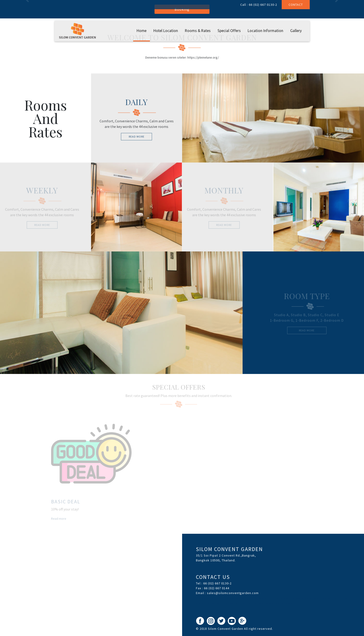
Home (142, 31)
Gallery (296, 31)
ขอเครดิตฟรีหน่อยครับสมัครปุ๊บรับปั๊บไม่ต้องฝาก (210, 598)
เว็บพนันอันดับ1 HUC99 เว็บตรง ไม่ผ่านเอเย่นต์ (240, 603)
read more (137, 137)
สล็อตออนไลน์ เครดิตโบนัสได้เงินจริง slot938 (240, 598)
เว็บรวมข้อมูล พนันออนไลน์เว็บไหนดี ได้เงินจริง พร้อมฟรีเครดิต (274, 603)
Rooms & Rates (198, 31)
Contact (296, 5)
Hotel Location (166, 31)
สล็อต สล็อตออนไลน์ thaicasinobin (265, 598)
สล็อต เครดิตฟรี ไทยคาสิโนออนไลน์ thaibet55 (323, 598)
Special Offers (229, 31)
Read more (57, 519)
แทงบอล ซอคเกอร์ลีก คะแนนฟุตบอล (213, 603)
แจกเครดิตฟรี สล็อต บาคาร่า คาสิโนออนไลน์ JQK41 (293, 598)
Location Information (265, 31)
